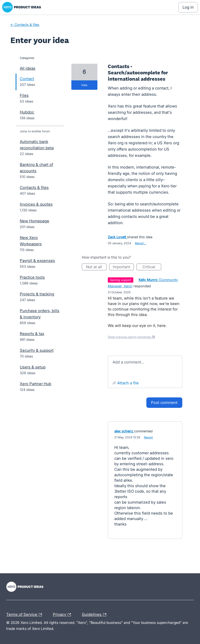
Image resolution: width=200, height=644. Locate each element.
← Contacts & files (25, 25)
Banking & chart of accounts (36, 168)
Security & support (37, 350)
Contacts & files (34, 187)
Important (123, 267)
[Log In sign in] (188, 7)
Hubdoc (27, 112)
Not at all (96, 267)
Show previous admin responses (131, 337)
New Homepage (35, 221)
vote (84, 85)
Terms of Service (25, 615)
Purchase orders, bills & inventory (40, 314)
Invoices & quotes (36, 204)
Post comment (164, 402)
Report (148, 437)
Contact (27, 79)
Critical (152, 267)
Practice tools (32, 277)
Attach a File (128, 383)
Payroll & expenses (37, 261)
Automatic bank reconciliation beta (37, 145)
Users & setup (33, 367)
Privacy (63, 615)
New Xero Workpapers (31, 241)
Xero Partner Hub (36, 384)
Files (24, 95)
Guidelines (95, 615)
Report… (140, 243)
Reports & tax (32, 334)
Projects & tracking (37, 294)
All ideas (28, 68)
